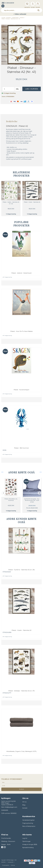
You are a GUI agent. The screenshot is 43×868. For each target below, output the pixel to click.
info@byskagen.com (11, 807)
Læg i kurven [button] (32, 89)
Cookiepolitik (11, 862)
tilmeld (21, 789)
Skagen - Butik (6, 844)
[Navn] (21, 782)
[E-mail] (21, 786)
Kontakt (25, 808)
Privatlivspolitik (6, 865)
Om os (24, 802)
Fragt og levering (28, 823)
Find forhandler (6, 838)
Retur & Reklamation (29, 826)
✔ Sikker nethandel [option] (21, 14)
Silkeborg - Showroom (8, 841)
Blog (24, 805)
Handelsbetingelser (28, 820)
